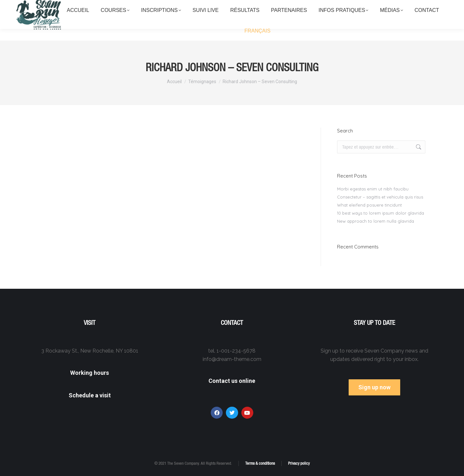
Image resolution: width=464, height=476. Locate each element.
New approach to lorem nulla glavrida (376, 221)
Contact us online (232, 381)
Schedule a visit (90, 395)
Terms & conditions (260, 463)
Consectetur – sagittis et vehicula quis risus (380, 197)
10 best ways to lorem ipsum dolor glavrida (381, 213)
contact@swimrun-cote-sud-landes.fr (365, 6)
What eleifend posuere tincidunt (369, 205)
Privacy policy (299, 463)
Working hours (90, 373)
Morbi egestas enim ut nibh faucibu (373, 189)
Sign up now (374, 387)
